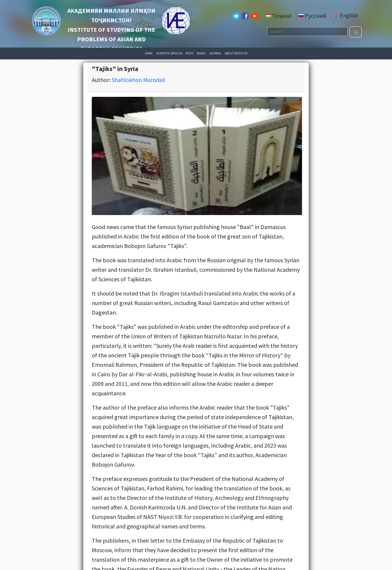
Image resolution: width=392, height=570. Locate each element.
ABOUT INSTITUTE (236, 53)
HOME (149, 53)
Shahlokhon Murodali (138, 80)
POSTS (189, 53)
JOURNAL (215, 53)
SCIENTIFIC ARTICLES (169, 53)
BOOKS (201, 53)
